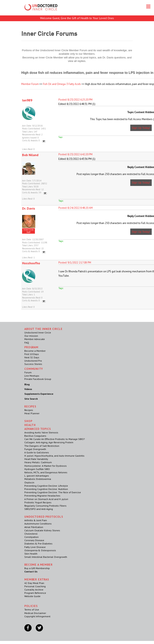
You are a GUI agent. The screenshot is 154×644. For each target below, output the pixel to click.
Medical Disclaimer (35, 613)
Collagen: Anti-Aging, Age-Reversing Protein (49, 442)
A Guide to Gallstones (37, 452)
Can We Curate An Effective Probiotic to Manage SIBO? (55, 439)
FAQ (27, 343)
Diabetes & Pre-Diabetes (38, 544)
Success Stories (33, 364)
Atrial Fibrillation (34, 527)
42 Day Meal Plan (34, 583)
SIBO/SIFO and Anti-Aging (39, 509)
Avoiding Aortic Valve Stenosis (41, 432)
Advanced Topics (38, 429)
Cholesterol (31, 534)
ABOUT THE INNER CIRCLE (43, 329)
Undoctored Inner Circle (38, 332)
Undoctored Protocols (44, 517)
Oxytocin (29, 482)
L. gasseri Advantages (37, 476)
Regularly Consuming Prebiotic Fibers (45, 506)
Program (31, 347)
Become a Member (35, 351)
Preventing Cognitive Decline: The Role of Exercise (53, 492)
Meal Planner (32, 413)
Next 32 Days (32, 357)
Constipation (31, 537)
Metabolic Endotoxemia (38, 479)
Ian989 (27, 100)
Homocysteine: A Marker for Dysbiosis (46, 466)
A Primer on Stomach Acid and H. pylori (46, 499)
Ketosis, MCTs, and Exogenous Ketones (46, 472)
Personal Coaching (35, 586)
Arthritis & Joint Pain (36, 520)
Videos (28, 389)
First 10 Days (32, 354)
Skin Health (31, 554)
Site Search (31, 399)
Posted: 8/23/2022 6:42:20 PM (75, 154)
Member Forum (30, 84)
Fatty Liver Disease (35, 547)
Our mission (31, 336)
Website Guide (32, 596)
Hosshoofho (31, 263)
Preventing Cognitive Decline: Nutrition (46, 489)
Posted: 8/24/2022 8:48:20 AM (76, 208)
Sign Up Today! (141, 128)
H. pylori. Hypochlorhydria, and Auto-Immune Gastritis (54, 456)
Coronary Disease (34, 540)
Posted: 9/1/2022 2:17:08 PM (75, 263)
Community (34, 369)
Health (30, 425)
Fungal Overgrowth (35, 449)
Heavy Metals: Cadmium (38, 462)
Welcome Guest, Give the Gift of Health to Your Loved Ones (77, 18)
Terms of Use (32, 610)
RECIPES (30, 406)
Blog (27, 384)
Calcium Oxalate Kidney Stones (42, 530)
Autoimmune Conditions (38, 524)
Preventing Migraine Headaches (42, 496)
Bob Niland (30, 155)
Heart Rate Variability (36, 459)
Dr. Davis (29, 208)
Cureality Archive (34, 590)
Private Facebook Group (38, 379)
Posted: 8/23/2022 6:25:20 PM (75, 100)
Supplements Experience (39, 394)
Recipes (29, 410)
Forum (28, 372)
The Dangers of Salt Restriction (42, 446)
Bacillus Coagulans (35, 436)
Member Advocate (35, 339)
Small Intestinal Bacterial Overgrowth (46, 557)
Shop (28, 421)
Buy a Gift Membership (37, 568)
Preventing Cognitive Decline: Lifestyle (46, 486)
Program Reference (35, 593)
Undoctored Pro (33, 361)
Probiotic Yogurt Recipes (38, 502)
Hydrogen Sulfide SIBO (37, 469)
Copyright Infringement (37, 616)
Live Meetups (32, 376)
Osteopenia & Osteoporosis (40, 550)
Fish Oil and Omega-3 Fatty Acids (62, 84)
